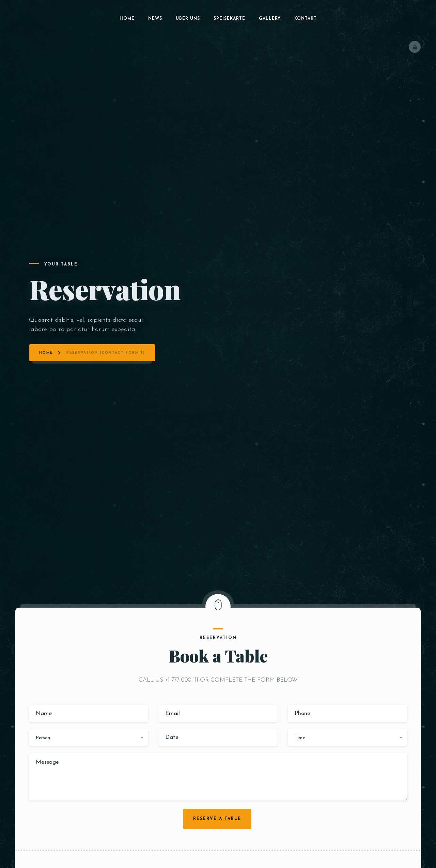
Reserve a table (217, 819)
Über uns (188, 19)
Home (127, 19)
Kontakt (306, 19)
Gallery (270, 19)
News (155, 19)
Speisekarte (229, 19)
